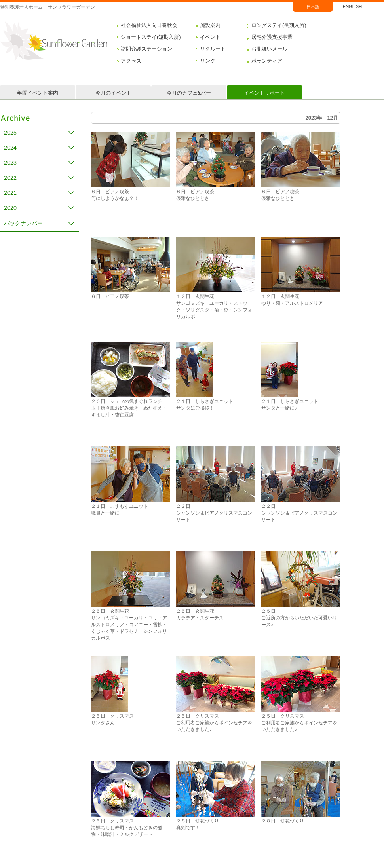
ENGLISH (352, 6)
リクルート (213, 49)
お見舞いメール (269, 49)
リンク (208, 61)
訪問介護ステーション (146, 49)
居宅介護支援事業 (272, 37)
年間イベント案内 (38, 93)
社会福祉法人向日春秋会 (149, 25)
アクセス (131, 61)
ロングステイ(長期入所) (279, 25)
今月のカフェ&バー (189, 93)
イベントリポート (264, 93)
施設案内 (210, 25)
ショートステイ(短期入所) (151, 37)
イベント (210, 37)
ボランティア (267, 61)
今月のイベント (113, 93)
